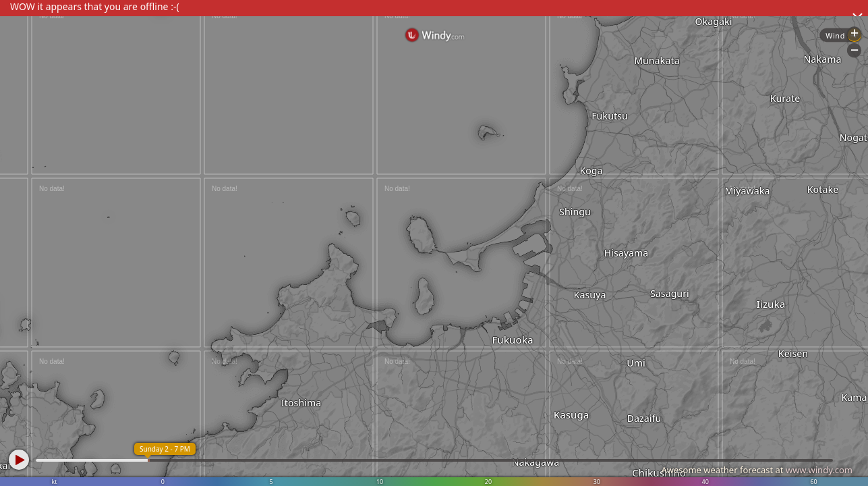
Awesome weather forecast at (757, 470)
